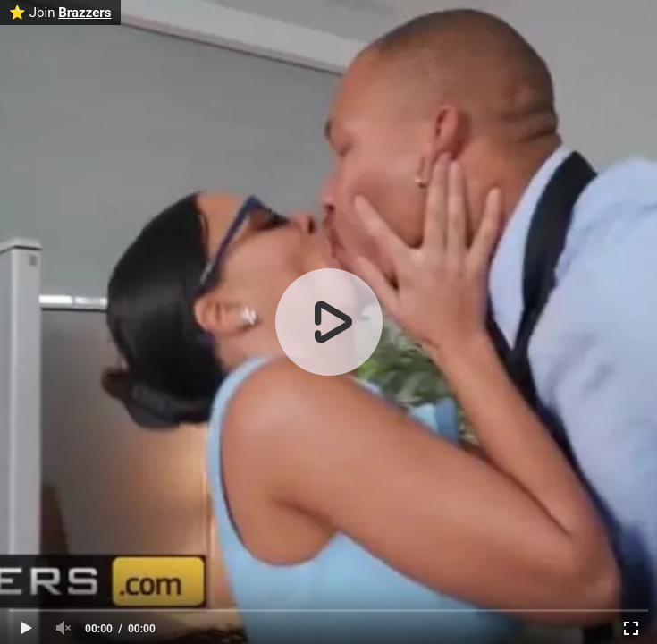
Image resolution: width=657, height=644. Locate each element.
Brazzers (84, 13)
